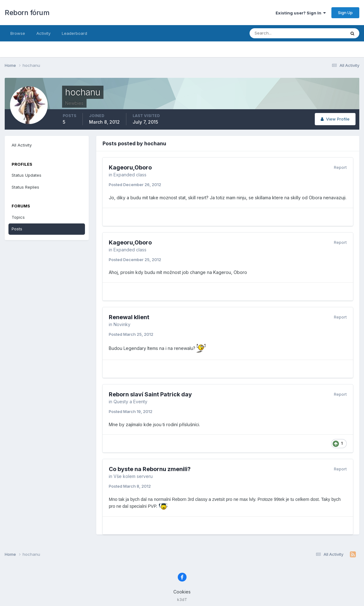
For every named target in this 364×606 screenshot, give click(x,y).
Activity (43, 33)
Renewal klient (129, 317)
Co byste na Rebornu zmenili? (150, 469)
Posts (17, 229)
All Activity (22, 145)
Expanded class (130, 175)
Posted (135, 185)
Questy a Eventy (130, 402)
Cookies (182, 592)
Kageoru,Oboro (130, 167)
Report (340, 167)
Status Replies (25, 187)
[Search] (277, 33)
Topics (18, 217)
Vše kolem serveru (133, 476)
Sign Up (345, 13)
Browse (18, 33)
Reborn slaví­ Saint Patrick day (150, 394)
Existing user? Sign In (301, 13)
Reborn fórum (27, 13)
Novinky (122, 324)
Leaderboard (74, 33)
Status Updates (26, 175)
